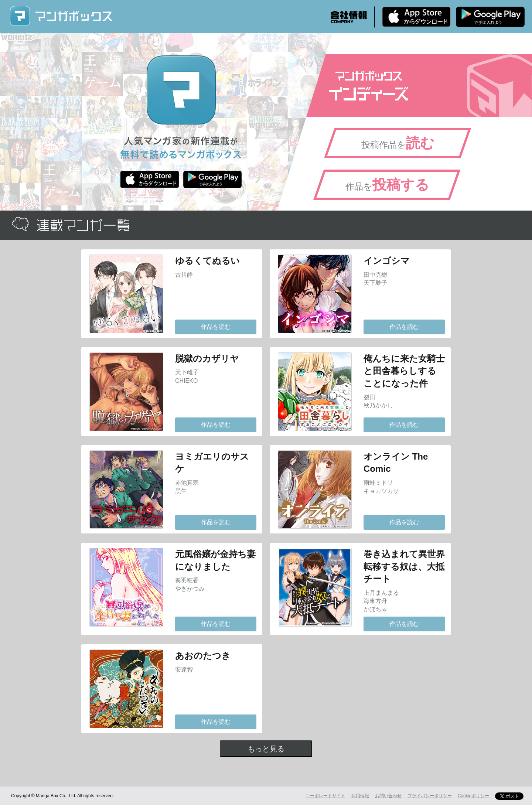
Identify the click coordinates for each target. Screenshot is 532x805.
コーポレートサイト (325, 796)
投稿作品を (398, 143)
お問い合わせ (388, 796)
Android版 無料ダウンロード (490, 17)
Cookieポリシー (473, 796)
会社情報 (349, 17)
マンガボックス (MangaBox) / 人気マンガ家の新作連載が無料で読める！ (61, 16)
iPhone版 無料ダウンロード (416, 17)
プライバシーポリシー (430, 796)
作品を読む (216, 327)
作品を (387, 185)
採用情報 (360, 796)
